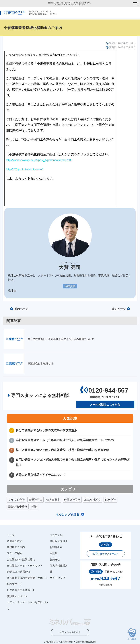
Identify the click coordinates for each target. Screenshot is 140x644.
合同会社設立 (72, 500)
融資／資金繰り (18, 507)
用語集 (54, 553)
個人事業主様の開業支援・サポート (27, 578)
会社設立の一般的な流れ (21, 559)
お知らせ (55, 559)
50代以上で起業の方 (19, 572)
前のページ (19, 309)
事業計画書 (35, 500)
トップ (11, 535)
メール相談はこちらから (105, 405)
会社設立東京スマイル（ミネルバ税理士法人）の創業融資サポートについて (65, 440)
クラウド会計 (16, 500)
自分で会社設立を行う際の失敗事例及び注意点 (46, 430)
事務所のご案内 (16, 547)
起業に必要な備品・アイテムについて (41, 475)
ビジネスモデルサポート (21, 590)
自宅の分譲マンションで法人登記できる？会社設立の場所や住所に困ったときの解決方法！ (73, 462)
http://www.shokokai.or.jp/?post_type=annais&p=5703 (38, 160)
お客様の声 (56, 547)
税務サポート (15, 584)
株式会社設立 (93, 500)
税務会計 (110, 500)
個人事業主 (53, 500)
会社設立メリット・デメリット (25, 566)
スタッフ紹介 (15, 553)
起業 (34, 507)
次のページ (121, 309)
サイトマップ (57, 578)
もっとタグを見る (68, 514)
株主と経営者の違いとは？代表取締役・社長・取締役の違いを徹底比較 (63, 450)
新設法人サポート (17, 596)
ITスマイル (56, 535)
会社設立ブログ (59, 541)
